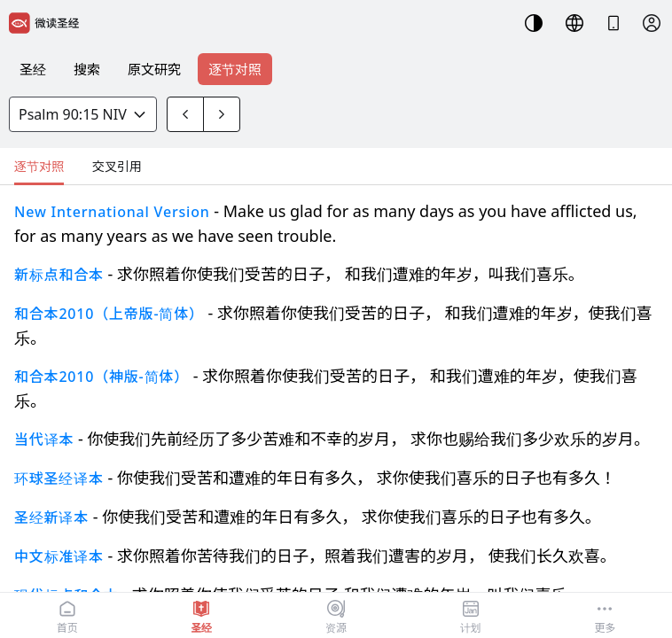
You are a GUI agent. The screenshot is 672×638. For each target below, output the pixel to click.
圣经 (33, 69)
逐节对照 (235, 69)
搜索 (87, 69)
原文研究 (154, 69)
